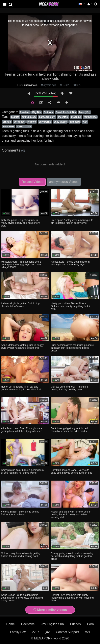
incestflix (63, 117)
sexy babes (60, 122)
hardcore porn (47, 117)
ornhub (7, 122)
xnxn (28, 127)
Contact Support (67, 632)
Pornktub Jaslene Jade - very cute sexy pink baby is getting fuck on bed (72, 471)
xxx (87, 632)
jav (47, 632)
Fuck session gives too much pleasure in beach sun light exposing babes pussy (72, 348)
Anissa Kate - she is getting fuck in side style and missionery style (70, 263)
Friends (75, 624)
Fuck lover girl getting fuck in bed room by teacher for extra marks (69, 430)
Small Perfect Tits (66, 112)
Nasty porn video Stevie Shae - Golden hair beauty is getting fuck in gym (71, 306)
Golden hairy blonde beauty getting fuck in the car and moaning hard (21, 555)
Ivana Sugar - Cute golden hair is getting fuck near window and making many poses (22, 598)
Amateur (25, 112)
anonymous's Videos (64, 182)
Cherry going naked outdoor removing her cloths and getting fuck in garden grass (72, 556)
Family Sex (18, 632)
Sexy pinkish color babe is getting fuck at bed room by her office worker (23, 471)
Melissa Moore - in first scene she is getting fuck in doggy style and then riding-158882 (21, 264)
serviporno (45, 122)
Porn (90, 624)
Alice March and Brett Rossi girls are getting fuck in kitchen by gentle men (22, 430)
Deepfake (28, 624)
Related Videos (32, 182)
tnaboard (75, 122)
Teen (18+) (85, 112)
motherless (90, 117)
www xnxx (9, 127)
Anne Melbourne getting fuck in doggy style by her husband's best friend (22, 346)
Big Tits (37, 112)
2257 (36, 632)
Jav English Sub (52, 624)
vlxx (85, 122)
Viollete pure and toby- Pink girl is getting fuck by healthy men (70, 388)
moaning (76, 117)
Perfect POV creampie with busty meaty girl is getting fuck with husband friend (72, 598)
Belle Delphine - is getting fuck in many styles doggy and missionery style (20, 223)
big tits (15, 117)
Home (10, 624)
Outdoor (49, 112)
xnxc (20, 127)
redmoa (32, 122)
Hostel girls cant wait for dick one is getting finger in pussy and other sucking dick (71, 514)
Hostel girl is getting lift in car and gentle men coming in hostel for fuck (21, 388)
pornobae (19, 122)
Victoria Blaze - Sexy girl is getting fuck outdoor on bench (20, 513)
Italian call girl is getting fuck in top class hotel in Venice (20, 305)
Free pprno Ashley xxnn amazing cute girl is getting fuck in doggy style (72, 221)
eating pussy (29, 117)
